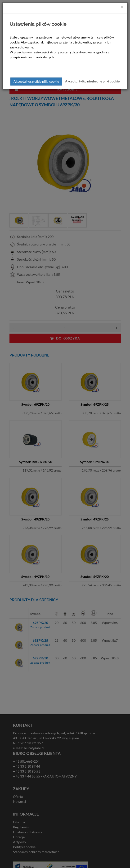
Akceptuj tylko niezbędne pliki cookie (92, 81)
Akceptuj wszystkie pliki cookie (36, 81)
